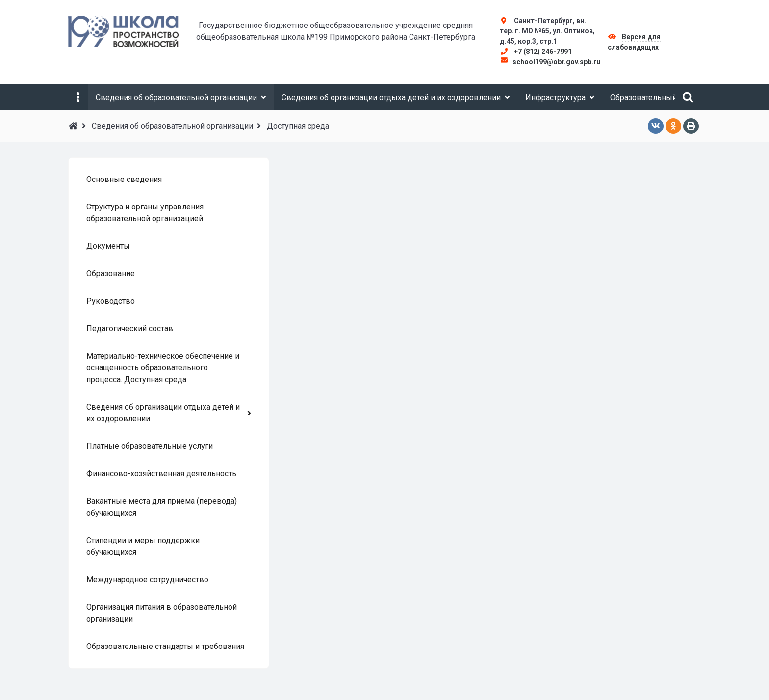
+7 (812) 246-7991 (543, 52)
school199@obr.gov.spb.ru (556, 62)
